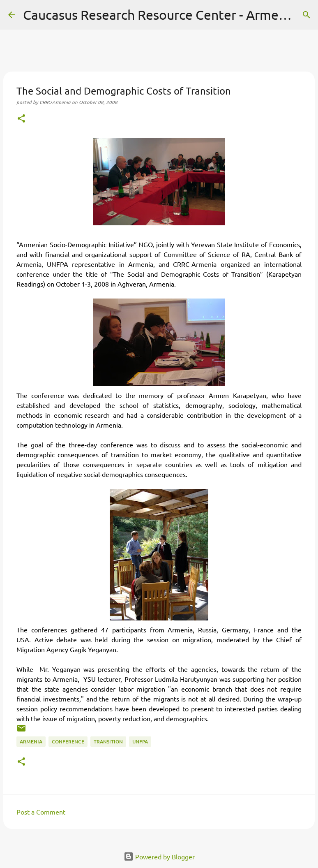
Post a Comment (41, 812)
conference (68, 742)
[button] (21, 119)
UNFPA (140, 742)
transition (108, 742)
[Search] (306, 15)
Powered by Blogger (159, 856)
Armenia (31, 742)
